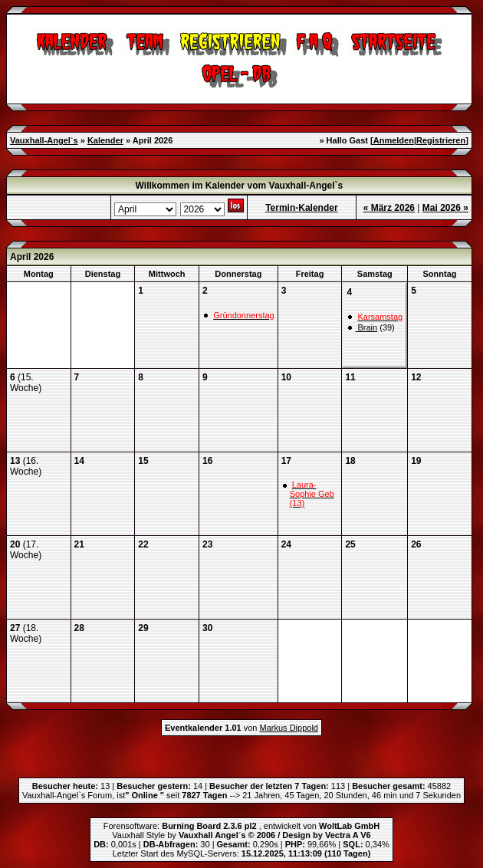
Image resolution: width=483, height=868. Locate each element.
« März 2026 (389, 208)
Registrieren (441, 140)
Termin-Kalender (301, 208)
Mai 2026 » (445, 208)
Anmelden (394, 140)
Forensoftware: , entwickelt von (242, 826)
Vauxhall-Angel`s (44, 140)
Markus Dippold (289, 728)
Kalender (105, 140)
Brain (366, 327)
